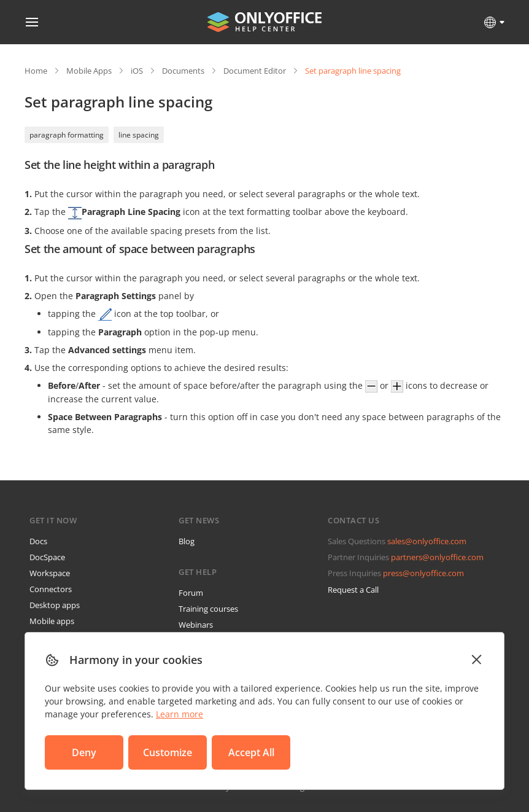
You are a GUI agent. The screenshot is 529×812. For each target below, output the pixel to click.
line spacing (139, 135)
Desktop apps (55, 605)
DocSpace (47, 557)
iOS (137, 71)
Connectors (51, 589)
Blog (187, 541)
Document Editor (255, 71)
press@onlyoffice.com (423, 573)
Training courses (208, 609)
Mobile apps (52, 621)
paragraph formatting (67, 135)
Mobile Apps (89, 71)
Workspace (50, 573)
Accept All (251, 752)
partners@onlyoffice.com (437, 557)
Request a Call (353, 590)
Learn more (180, 714)
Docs (38, 541)
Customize (168, 752)
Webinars (196, 625)
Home (36, 71)
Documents (183, 71)
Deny (84, 752)
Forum (191, 593)
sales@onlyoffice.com (427, 541)
